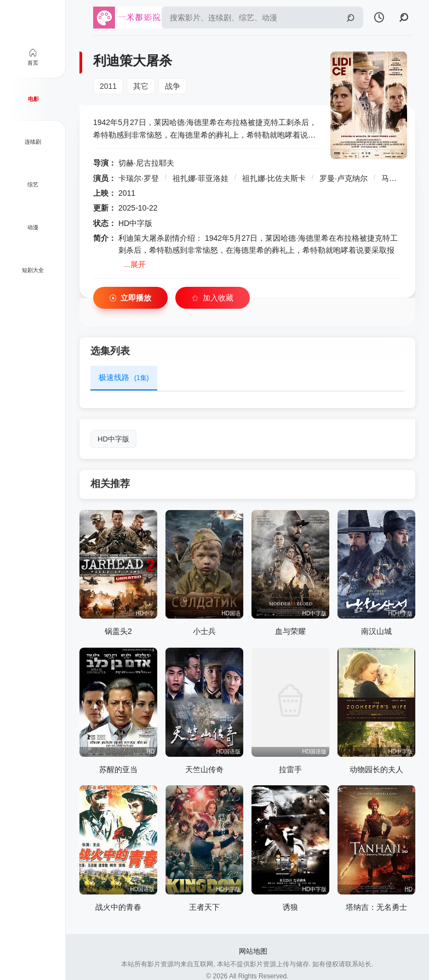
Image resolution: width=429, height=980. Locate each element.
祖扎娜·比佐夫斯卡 (274, 178)
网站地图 (253, 951)
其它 (141, 86)
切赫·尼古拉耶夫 (146, 163)
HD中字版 (113, 439)
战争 (173, 86)
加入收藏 (213, 298)
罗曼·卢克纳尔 (344, 178)
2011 (108, 86)
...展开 (135, 264)
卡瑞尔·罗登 (139, 178)
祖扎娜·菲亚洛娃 (201, 178)
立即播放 (130, 298)
